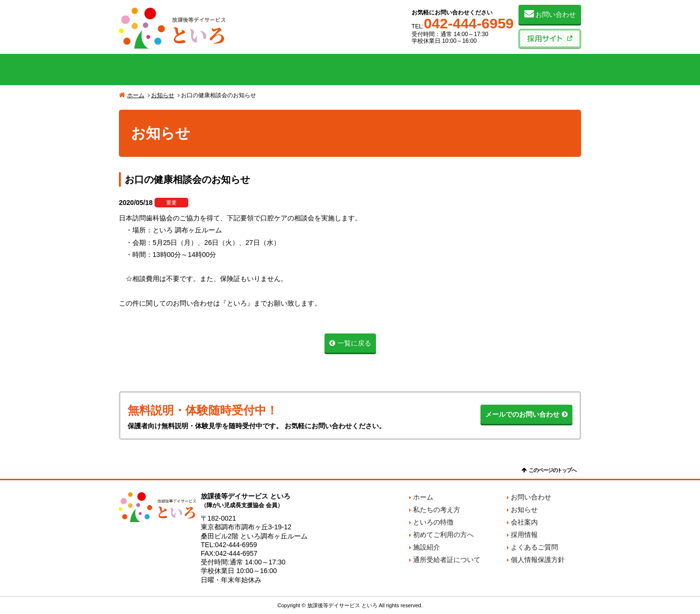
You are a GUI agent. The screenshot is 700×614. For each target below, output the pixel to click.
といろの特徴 (258, 70)
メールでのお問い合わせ (522, 414)
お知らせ (163, 95)
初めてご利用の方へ (350, 70)
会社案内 (535, 70)
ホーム (136, 95)
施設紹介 (442, 70)
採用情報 (524, 535)
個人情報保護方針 (538, 560)
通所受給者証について (447, 560)
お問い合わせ (556, 14)
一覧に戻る (354, 343)
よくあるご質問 (534, 547)
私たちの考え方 (165, 70)
